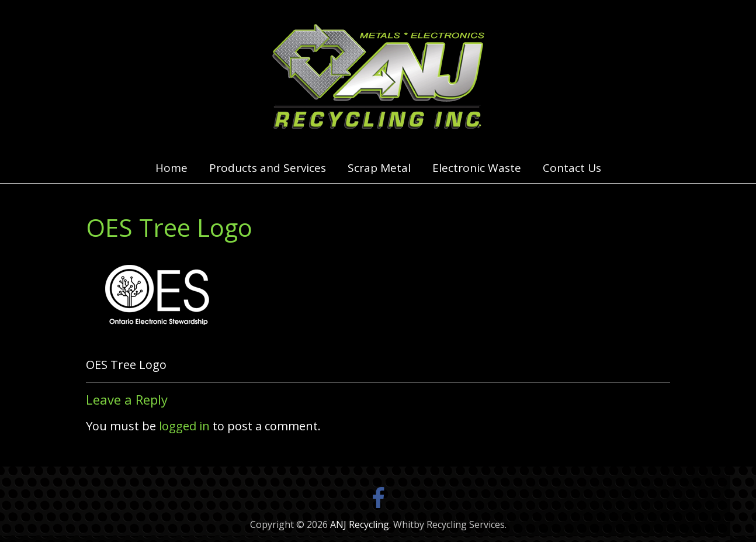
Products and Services (268, 168)
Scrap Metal (379, 168)
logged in (184, 426)
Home (171, 168)
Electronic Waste (477, 168)
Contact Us (572, 168)
